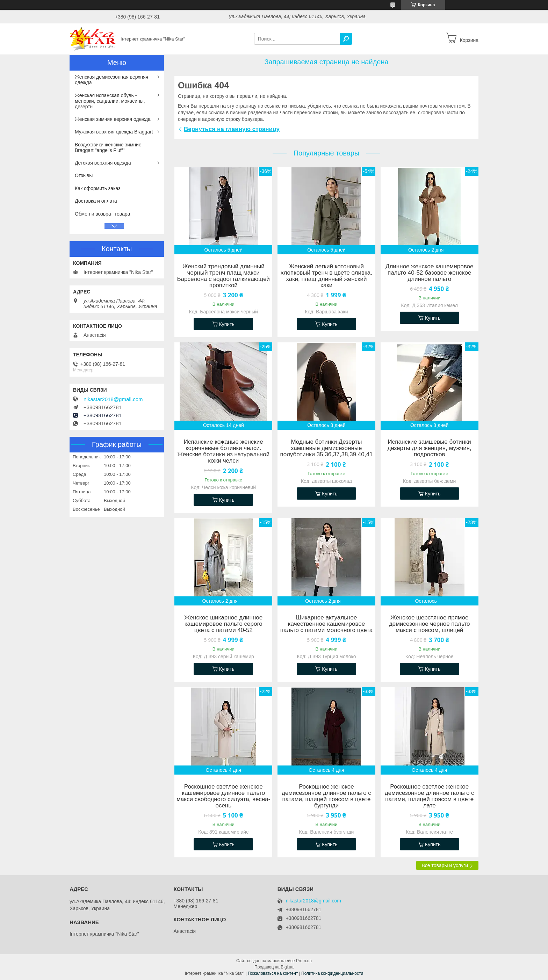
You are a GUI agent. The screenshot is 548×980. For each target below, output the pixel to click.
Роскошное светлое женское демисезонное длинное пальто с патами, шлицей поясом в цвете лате (430, 796)
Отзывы (84, 175)
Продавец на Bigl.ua (274, 967)
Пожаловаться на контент (273, 973)
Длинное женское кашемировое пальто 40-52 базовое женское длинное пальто (430, 273)
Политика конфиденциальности (332, 973)
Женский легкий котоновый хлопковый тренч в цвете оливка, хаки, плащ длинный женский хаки (326, 276)
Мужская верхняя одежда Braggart (114, 132)
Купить (227, 324)
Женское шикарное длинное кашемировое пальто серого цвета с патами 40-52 (223, 624)
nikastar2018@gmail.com (113, 399)
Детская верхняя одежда (103, 163)
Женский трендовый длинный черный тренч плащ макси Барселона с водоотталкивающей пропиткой (223, 276)
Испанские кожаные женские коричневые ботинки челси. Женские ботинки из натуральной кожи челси (223, 451)
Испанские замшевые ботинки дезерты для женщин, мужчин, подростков (430, 448)
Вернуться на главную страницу (232, 129)
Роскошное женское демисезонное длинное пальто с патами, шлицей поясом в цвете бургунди (326, 796)
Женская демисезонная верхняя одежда (111, 80)
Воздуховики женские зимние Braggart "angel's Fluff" (108, 147)
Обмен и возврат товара (102, 214)
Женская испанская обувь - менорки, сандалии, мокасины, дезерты (110, 101)
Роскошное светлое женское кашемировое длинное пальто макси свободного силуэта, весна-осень (223, 796)
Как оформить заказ (98, 188)
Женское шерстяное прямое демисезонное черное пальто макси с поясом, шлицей (430, 624)
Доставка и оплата (96, 201)
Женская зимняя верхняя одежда (113, 119)
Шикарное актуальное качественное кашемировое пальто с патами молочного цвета (327, 624)
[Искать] (346, 39)
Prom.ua (304, 961)
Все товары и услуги (445, 865)
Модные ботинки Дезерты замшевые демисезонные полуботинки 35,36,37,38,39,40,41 (327, 448)
